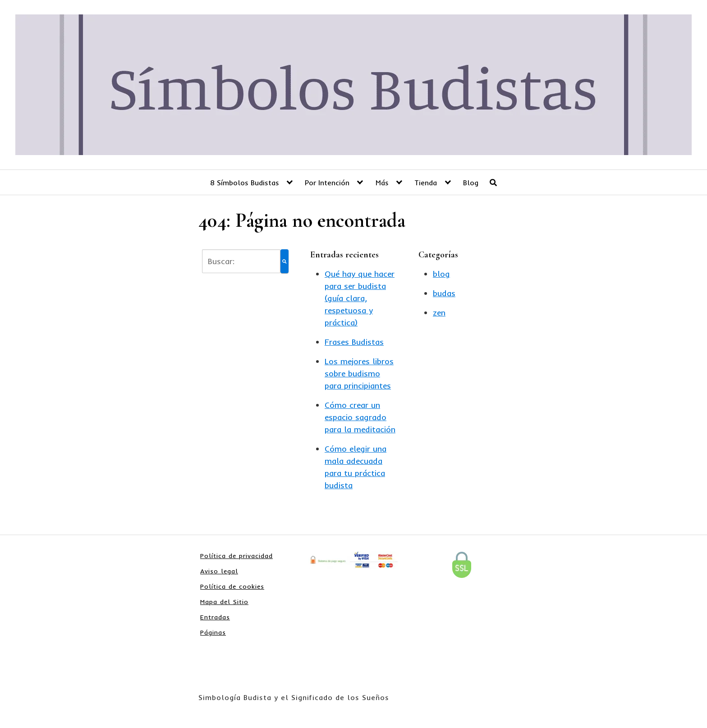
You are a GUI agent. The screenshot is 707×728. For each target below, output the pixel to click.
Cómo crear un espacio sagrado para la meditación (360, 417)
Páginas (213, 632)
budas (444, 293)
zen (439, 313)
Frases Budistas (354, 342)
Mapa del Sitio (224, 602)
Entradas (215, 617)
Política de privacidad (236, 556)
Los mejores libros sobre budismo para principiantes (359, 373)
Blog (471, 183)
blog (441, 274)
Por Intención (327, 183)
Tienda (426, 183)
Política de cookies (232, 586)
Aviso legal (219, 571)
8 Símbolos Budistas (245, 183)
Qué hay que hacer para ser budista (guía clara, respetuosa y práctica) (360, 298)
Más (382, 183)
